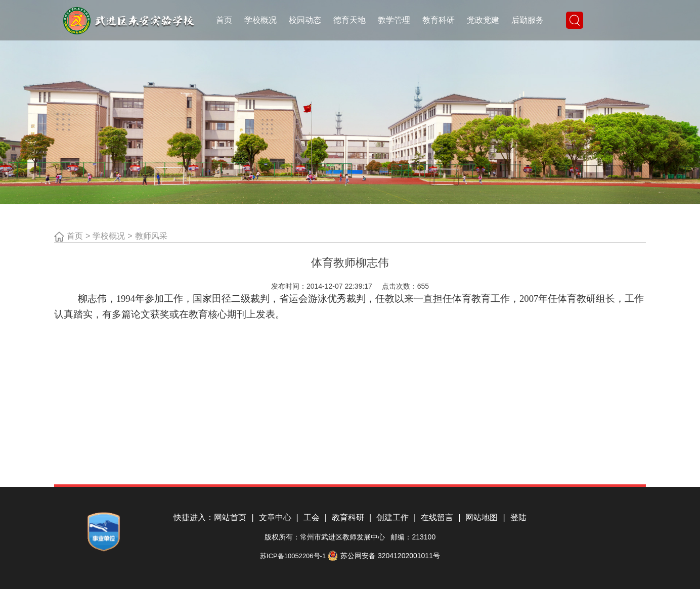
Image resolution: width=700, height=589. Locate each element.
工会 (315, 517)
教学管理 (394, 20)
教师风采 (151, 236)
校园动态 (305, 20)
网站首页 (234, 517)
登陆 (518, 517)
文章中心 (279, 517)
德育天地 (349, 20)
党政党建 (483, 20)
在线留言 (441, 517)
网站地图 (485, 517)
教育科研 (439, 20)
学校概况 (260, 20)
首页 (224, 20)
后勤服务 (528, 20)
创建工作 (396, 517)
